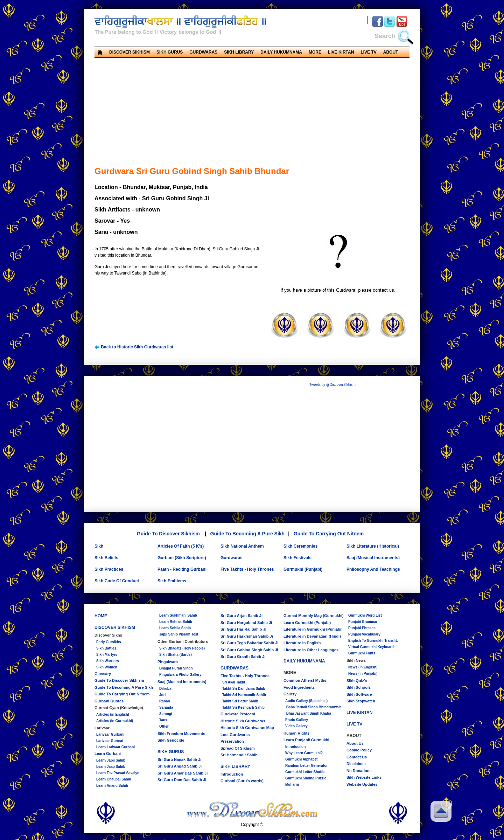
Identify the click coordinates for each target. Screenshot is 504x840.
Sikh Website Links (364, 777)
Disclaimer (356, 764)
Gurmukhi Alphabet (301, 759)
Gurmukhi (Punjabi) (303, 569)
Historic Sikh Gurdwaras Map (247, 728)
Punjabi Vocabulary (364, 634)
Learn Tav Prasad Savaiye (118, 773)
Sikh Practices (109, 569)
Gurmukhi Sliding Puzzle (306, 778)
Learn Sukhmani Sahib (178, 615)
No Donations (359, 771)
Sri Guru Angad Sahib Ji (180, 766)
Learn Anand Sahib (112, 786)
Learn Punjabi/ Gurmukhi (306, 740)
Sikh (99, 546)
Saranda (166, 707)
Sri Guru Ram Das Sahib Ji (182, 780)
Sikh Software (359, 694)
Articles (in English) (113, 714)
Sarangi (166, 714)
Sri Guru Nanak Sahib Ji (179, 759)
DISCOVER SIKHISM (129, 52)
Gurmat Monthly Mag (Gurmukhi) (314, 616)
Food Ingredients (299, 687)
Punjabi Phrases (362, 628)
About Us (355, 743)
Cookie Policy (359, 750)
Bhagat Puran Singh (176, 668)
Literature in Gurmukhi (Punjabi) (313, 629)
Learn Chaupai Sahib (114, 779)
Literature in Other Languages (311, 650)
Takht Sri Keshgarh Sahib (243, 707)
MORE (315, 52)
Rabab (165, 701)
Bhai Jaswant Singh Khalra (308, 713)
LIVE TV (368, 52)
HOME (101, 616)
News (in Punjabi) (363, 674)
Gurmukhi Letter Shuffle (305, 772)
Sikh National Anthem (242, 546)
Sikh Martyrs (107, 655)
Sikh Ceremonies (300, 546)
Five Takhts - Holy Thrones (247, 569)
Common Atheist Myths (305, 680)
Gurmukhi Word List (365, 615)
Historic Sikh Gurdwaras (243, 721)
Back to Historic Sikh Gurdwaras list (134, 347)
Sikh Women (107, 667)
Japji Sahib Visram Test (179, 634)
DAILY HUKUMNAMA (281, 52)
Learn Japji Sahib (111, 760)
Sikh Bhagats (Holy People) (182, 648)
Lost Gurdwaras (235, 735)
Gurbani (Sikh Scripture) (182, 558)
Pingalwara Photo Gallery (180, 675)
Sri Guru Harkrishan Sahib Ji (247, 636)
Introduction (232, 774)
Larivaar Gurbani (110, 734)
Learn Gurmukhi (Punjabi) (307, 623)
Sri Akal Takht (234, 682)
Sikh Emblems (172, 581)
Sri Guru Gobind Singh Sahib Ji (249, 650)
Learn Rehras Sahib (176, 622)
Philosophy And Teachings (373, 569)
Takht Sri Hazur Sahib (240, 701)
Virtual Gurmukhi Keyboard (371, 647)
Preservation (232, 741)
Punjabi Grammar (363, 622)
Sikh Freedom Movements (181, 734)
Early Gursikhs (109, 642)
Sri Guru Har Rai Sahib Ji (243, 629)
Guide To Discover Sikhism (168, 534)
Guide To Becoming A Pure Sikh (248, 534)
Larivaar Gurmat (110, 741)
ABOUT (391, 52)
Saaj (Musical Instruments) (373, 558)
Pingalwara (168, 662)
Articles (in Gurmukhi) (115, 721)
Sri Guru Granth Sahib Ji (243, 657)
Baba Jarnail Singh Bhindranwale (313, 707)
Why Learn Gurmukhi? (304, 753)
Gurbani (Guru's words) (242, 781)
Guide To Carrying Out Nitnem (329, 534)
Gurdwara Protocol (238, 714)
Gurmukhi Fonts (362, 653)
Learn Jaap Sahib (111, 767)
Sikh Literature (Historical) (373, 546)
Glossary (103, 674)
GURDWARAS (203, 52)
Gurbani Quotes (109, 701)
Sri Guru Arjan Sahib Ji (241, 616)
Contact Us (357, 757)
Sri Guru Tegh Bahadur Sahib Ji (249, 643)
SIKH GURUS (170, 52)
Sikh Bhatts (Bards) (176, 655)
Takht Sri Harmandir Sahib (244, 695)
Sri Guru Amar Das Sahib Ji (183, 773)
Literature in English (302, 643)
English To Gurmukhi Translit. (373, 641)
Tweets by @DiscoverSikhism (332, 385)
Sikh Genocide (171, 740)
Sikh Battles (106, 648)
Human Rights (297, 733)
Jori (162, 695)
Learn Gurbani (108, 754)
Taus (163, 720)
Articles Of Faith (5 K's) (181, 546)
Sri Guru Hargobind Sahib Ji (246, 623)
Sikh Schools (359, 687)
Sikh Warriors (108, 661)
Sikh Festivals (297, 558)
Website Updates (362, 784)
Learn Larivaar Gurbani (115, 747)
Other (164, 726)
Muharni (292, 785)
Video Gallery (296, 726)
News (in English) (363, 667)
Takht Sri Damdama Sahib (244, 689)
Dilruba (165, 689)
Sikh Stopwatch (361, 701)
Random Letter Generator (306, 766)
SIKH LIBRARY (239, 52)
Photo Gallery (297, 720)
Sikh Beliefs (106, 558)
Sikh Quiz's (357, 681)
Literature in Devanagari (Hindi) (312, 636)
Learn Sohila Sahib (175, 628)
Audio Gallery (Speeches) (306, 701)
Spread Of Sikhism (238, 748)
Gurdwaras (232, 558)
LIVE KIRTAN (341, 52)
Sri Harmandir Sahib (239, 755)
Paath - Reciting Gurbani (182, 569)
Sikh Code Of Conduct (117, 581)
